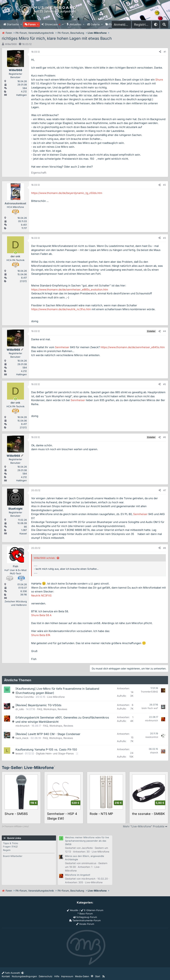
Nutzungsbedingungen (24, 976)
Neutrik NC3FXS (41, 596)
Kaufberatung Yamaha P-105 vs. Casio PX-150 (46, 749)
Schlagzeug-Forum (85, 917)
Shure (159, 80)
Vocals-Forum (85, 924)
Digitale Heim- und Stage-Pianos (55, 753)
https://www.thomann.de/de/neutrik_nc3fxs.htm (61, 309)
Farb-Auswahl (11, 973)
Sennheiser (62, 347)
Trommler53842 (149, 692)
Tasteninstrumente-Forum (85, 920)
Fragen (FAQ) (10, 847)
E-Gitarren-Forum (92, 910)
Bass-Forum (85, 914)
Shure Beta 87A (41, 635)
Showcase (53, 24)
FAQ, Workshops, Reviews (52, 709)
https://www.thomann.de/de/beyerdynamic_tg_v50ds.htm (67, 193)
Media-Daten (82, 976)
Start (98, 976)
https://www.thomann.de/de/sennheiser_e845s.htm (133, 347)
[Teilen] (160, 52)
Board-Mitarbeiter (13, 856)
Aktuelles (76, 24)
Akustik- (73, 910)
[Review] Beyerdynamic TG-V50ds (38, 705)
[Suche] (164, 25)
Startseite (13, 24)
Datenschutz (46, 976)
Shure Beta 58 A (41, 615)
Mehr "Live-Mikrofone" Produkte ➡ (145, 826)
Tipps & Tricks (11, 843)
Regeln (7, 850)
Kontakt (6, 976)
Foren (32, 24)
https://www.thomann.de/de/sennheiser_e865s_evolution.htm (70, 290)
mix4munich (22, 726)
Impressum (67, 976)
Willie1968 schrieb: (45, 558)
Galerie (95, 24)
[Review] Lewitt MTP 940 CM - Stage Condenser (48, 734)
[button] (21, 25)
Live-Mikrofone (56, 697)
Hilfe (57, 976)
